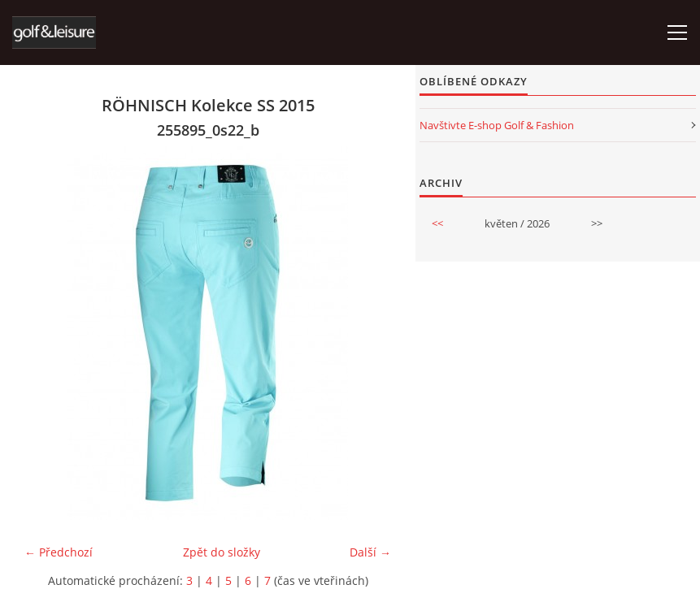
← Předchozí (59, 552)
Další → (370, 552)
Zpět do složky (222, 552)
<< (437, 223)
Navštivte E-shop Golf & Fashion (497, 125)
